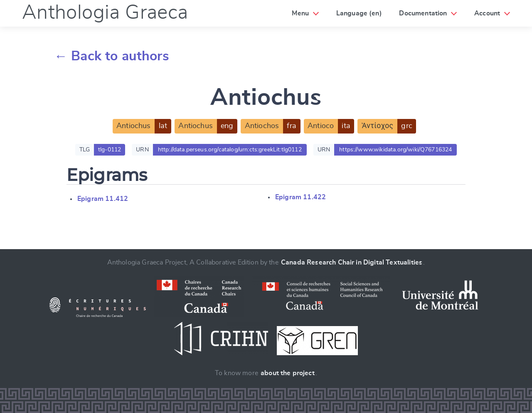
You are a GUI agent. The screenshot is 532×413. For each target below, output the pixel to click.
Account (487, 13)
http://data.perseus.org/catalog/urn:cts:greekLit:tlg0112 (230, 150)
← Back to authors (112, 56)
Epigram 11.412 (103, 199)
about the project (288, 373)
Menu (300, 13)
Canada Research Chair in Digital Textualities (352, 262)
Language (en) (359, 13)
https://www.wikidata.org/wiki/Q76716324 (395, 150)
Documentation (423, 13)
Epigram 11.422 (300, 197)
